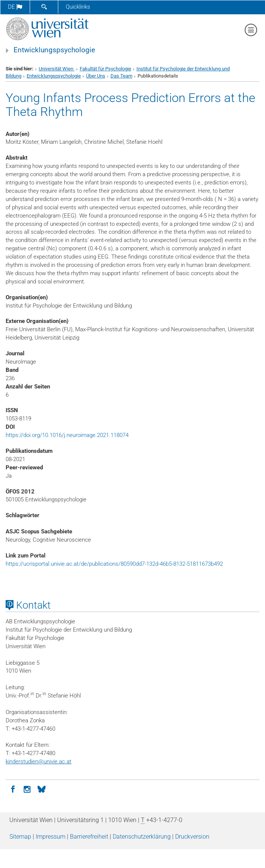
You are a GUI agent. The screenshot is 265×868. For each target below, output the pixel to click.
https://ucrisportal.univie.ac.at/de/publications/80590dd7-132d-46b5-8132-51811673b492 (114, 564)
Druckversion (192, 837)
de (15, 7)
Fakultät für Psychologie (105, 69)
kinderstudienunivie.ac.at (39, 761)
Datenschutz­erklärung (142, 837)
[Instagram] (27, 789)
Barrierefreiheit (89, 837)
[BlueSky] (41, 789)
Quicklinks (78, 7)
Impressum (51, 837)
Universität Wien (57, 69)
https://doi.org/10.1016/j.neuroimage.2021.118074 (67, 435)
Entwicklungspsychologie (54, 50)
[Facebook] (13, 789)
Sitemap (20, 837)
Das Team (121, 76)
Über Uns (96, 76)
